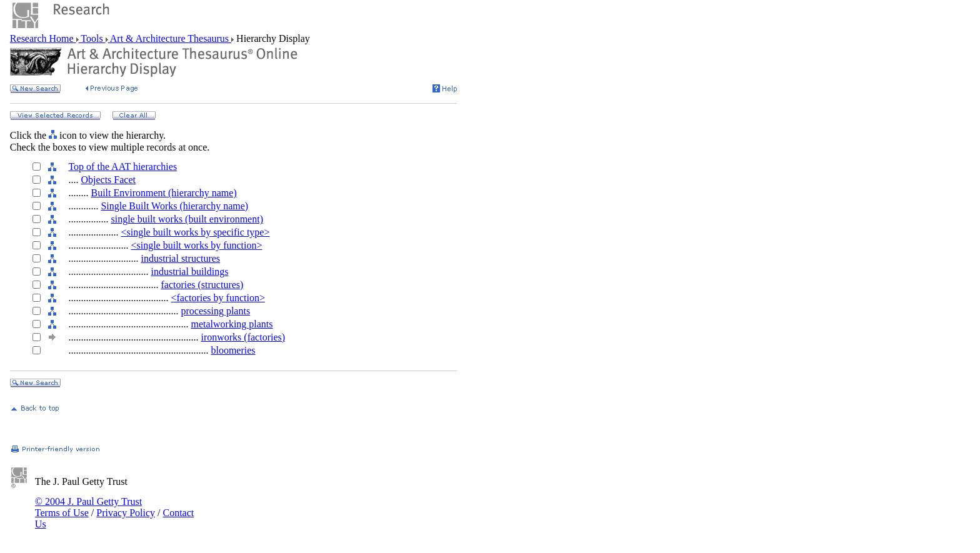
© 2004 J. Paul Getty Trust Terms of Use (88, 507)
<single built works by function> (196, 245)
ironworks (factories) (243, 337)
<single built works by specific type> (195, 232)
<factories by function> (217, 298)
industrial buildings (189, 272)
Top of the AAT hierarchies (122, 167)
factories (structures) (202, 285)
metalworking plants (232, 324)
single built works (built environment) (187, 219)
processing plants (215, 311)
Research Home (43, 38)
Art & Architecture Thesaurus (170, 38)
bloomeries (233, 350)
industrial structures (180, 258)
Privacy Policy (126, 513)
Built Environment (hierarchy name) (163, 193)
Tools (92, 38)
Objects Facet (108, 180)
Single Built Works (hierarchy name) (174, 206)
